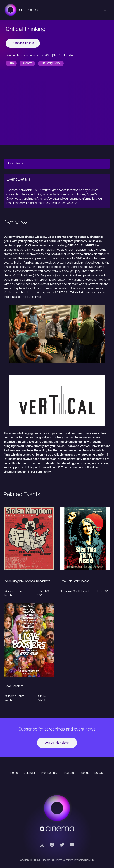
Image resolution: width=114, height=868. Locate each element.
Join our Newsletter (57, 743)
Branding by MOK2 (85, 860)
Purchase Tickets (23, 43)
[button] (105, 10)
